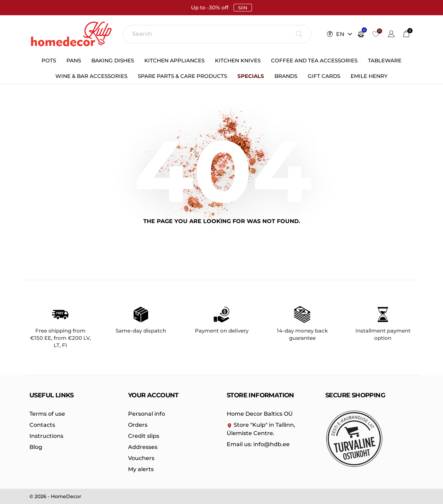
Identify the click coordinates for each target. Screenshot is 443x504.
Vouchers (141, 458)
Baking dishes (113, 60)
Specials (251, 76)
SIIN (243, 8)
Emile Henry (369, 76)
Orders (138, 425)
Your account (153, 395)
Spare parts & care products (182, 76)
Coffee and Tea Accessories (314, 60)
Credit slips (144, 436)
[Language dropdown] (391, 35)
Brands (286, 76)
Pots (49, 60)
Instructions (46, 436)
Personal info (147, 414)
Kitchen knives (238, 60)
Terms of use (47, 414)
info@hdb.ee (258, 444)
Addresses (143, 447)
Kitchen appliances (174, 60)
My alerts (141, 469)
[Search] (217, 34)
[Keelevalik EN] (345, 34)
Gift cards (324, 76)
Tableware (385, 60)
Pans (74, 60)
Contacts (42, 425)
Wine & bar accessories (91, 76)
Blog (36, 447)
